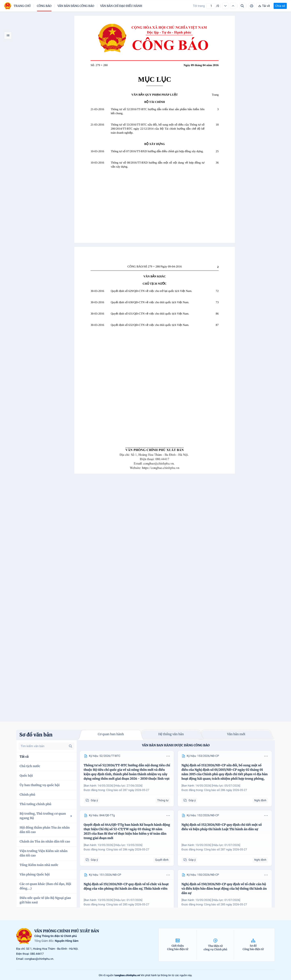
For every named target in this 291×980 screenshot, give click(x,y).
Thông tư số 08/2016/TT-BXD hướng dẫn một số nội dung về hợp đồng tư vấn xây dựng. (158, 165)
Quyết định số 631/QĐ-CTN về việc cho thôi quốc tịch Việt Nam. (150, 314)
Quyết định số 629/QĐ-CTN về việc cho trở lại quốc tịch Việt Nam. (151, 291)
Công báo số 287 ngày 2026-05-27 (128, 790)
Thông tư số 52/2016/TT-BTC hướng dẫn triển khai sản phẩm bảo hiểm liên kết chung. (158, 111)
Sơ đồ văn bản (36, 735)
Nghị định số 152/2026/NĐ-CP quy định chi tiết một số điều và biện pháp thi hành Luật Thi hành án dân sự (222, 827)
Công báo (44, 6)
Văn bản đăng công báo (76, 6)
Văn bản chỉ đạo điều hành (121, 6)
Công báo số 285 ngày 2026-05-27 (128, 905)
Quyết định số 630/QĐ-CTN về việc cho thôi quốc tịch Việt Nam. (150, 302)
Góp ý (92, 801)
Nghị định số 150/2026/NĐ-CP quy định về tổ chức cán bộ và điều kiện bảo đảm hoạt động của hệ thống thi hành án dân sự (224, 889)
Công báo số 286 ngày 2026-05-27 (226, 790)
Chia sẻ (280, 6)
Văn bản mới (236, 734)
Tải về (264, 6)
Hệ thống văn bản (171, 734)
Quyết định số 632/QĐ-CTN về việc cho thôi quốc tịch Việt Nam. (150, 325)
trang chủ (22, 6)
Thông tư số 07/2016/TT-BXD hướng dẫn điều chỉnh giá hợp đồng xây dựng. (157, 151)
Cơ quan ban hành (111, 734)
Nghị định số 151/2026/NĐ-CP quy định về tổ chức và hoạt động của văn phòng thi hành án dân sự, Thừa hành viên (126, 887)
